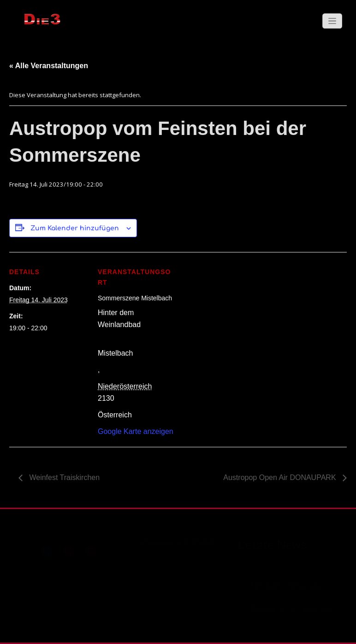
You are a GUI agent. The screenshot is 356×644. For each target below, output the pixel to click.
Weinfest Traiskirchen (63, 477)
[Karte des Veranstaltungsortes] (235, 316)
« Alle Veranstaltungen (49, 66)
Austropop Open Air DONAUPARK (281, 477)
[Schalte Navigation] (332, 21)
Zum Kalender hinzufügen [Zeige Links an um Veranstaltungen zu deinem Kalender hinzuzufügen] (75, 228)
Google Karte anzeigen (136, 431)
